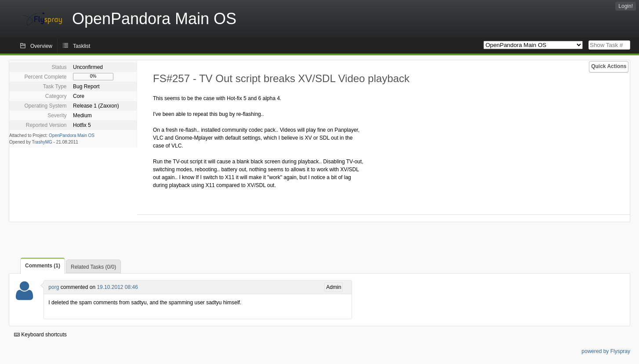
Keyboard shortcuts (40, 335)
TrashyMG (42, 142)
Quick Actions (609, 66)
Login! (626, 6)
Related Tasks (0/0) (93, 267)
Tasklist (82, 46)
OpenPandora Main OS (72, 135)
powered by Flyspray (606, 351)
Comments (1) (43, 266)
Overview (41, 46)
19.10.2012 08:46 (117, 287)
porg (54, 287)
